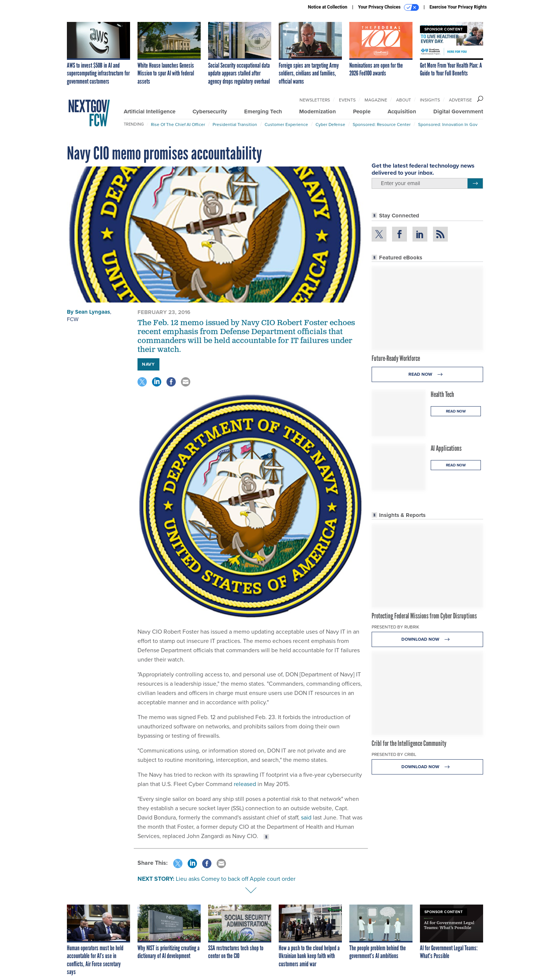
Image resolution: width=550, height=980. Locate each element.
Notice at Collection (327, 7)
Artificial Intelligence (150, 111)
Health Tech (442, 394)
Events (347, 100)
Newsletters (315, 100)
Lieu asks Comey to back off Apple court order (236, 879)
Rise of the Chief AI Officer (178, 124)
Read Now (428, 374)
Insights (430, 100)
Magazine (376, 100)
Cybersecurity (210, 111)
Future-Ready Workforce (396, 358)
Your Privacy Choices (389, 7)
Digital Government (458, 111)
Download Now (428, 639)
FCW (73, 319)
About (404, 100)
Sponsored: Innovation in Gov (448, 124)
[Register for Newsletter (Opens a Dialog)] (475, 184)
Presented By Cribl (394, 754)
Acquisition (402, 111)
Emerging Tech (263, 111)
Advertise (460, 100)
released (245, 784)
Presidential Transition (235, 124)
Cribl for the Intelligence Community (409, 743)
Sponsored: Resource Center (382, 124)
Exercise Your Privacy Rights (458, 7)
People (362, 111)
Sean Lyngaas (93, 312)
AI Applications (446, 448)
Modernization (318, 111)
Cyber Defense (330, 124)
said (306, 817)
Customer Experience (286, 124)
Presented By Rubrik (395, 627)
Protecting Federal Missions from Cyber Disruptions (424, 616)
